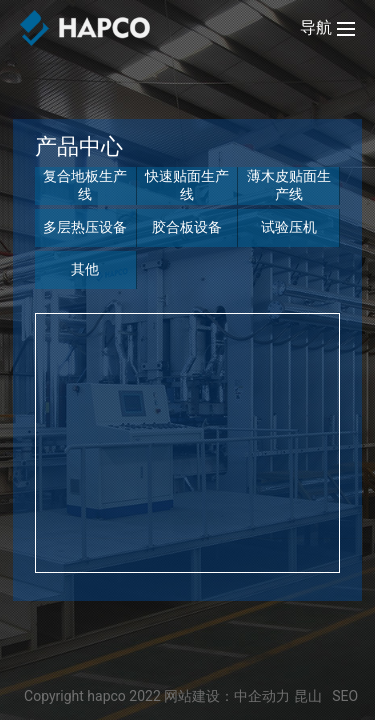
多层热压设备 (85, 227)
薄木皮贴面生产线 (289, 185)
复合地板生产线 (85, 185)
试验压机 (289, 227)
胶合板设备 (187, 227)
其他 (85, 269)
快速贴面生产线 (187, 185)
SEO (345, 696)
